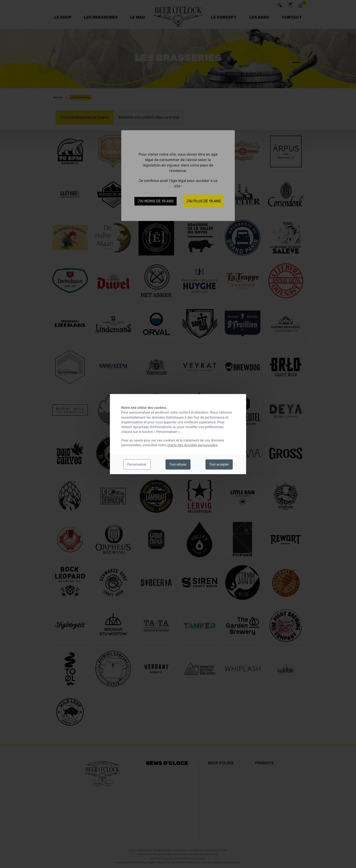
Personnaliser (137, 464)
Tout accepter (219, 464)
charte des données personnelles (192, 445)
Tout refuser (178, 464)
